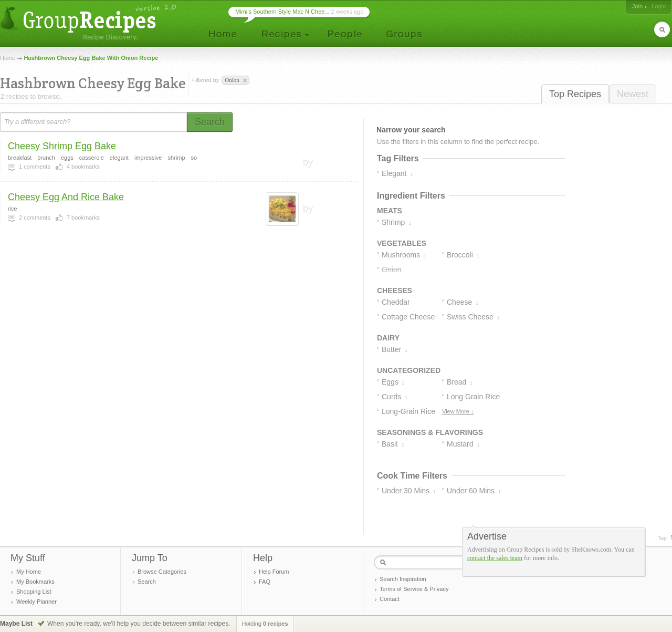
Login (659, 6)
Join (637, 6)
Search (147, 582)
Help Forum (274, 572)
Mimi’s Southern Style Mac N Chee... (282, 12)
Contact (390, 599)
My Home (29, 572)
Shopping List (34, 592)
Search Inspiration (403, 579)
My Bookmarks (35, 582)
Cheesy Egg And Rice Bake (66, 197)
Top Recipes (575, 94)
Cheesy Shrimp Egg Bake (62, 146)
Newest (633, 94)
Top (662, 538)
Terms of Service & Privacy (414, 589)
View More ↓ (458, 411)
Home (8, 58)
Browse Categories (162, 572)
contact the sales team (495, 558)
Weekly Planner (36, 602)
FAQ (265, 582)
